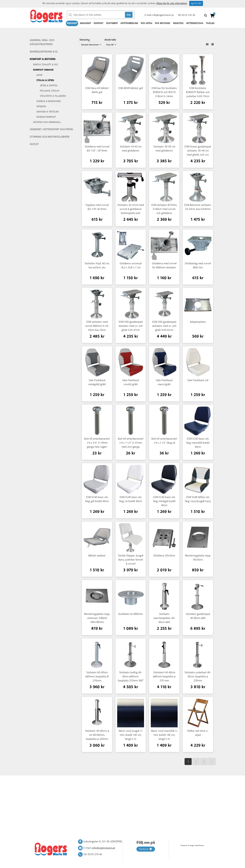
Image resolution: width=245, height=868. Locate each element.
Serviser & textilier (48, 112)
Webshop (72, 23)
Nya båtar (147, 23)
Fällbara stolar (50, 91)
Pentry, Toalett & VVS (45, 65)
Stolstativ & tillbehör (53, 96)
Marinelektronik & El (44, 52)
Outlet (34, 144)
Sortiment (112, 23)
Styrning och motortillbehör (50, 137)
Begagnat (85, 23)
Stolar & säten (45, 80)
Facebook (146, 849)
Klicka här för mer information (172, 3)
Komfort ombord (43, 70)
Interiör (41, 107)
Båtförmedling (129, 23)
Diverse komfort (46, 117)
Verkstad (178, 23)
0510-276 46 (188, 15)
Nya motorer (163, 23)
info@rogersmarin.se (163, 15)
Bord (39, 75)
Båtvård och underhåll (47, 122)
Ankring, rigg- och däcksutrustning (42, 42)
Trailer (210, 23)
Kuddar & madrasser (49, 101)
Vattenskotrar (195, 23)
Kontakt (99, 23)
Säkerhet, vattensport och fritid (51, 129)
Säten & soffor (49, 86)
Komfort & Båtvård (43, 59)
